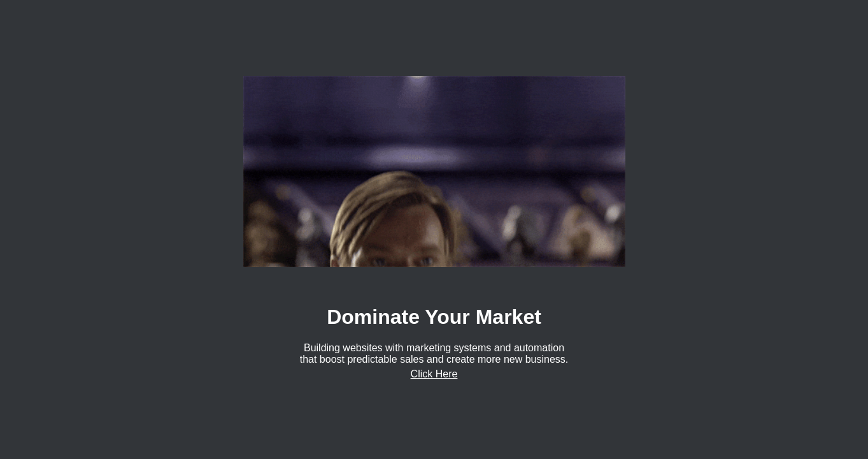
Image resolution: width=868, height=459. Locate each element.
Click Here (434, 374)
